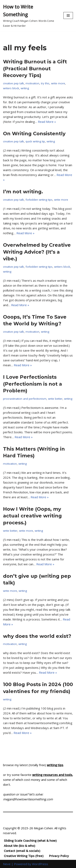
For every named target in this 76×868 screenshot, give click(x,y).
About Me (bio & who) (19, 846)
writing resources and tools (52, 775)
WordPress (40, 864)
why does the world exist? (37, 636)
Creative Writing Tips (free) (24, 856)
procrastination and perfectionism (25, 399)
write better (55, 399)
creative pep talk (13, 83)
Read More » (47, 122)
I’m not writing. (23, 192)
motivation (32, 83)
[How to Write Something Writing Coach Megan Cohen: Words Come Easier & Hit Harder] (30, 16)
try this (45, 83)
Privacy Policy (59, 856)
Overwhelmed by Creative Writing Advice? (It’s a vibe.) (37, 252)
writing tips (55, 765)
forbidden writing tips (39, 200)
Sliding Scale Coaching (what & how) (30, 840)
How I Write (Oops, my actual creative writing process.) (32, 516)
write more (58, 83)
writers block (11, 88)
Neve (7, 864)
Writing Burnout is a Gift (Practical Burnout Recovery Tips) (35, 68)
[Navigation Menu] (68, 15)
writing (25, 88)
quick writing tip (35, 141)
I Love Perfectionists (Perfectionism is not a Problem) (33, 384)
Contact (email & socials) (22, 851)
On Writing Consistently (34, 134)
